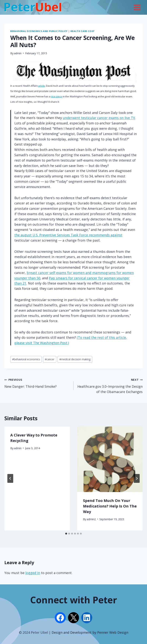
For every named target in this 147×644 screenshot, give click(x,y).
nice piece (57, 96)
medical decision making (75, 359)
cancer (50, 359)
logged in (33, 573)
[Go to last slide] (10, 478)
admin (18, 53)
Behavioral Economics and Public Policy (39, 31)
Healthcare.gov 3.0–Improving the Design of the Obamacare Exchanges (110, 385)
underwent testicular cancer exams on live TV (99, 118)
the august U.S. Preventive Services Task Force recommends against (68, 235)
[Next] (137, 478)
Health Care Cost (83, 31)
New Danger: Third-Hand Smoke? (37, 383)
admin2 (91, 519)
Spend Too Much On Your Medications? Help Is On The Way (110, 506)
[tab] (66, 534)
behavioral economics (26, 359)
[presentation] (110, 459)
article (41, 86)
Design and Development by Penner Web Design (90, 632)
